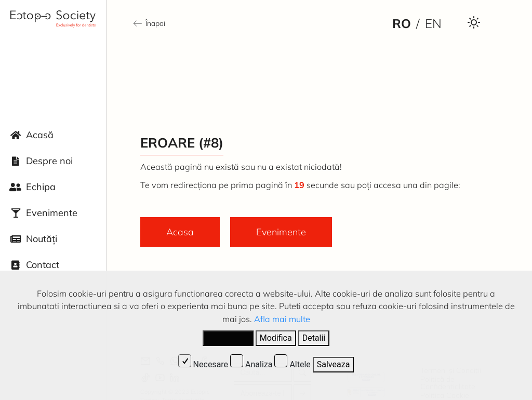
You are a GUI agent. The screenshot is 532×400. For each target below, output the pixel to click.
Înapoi (149, 23)
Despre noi (49, 161)
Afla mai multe (282, 319)
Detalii (314, 338)
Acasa (180, 232)
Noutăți (42, 239)
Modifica (276, 338)
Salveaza (334, 364)
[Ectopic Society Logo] (53, 19)
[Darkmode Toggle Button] (474, 22)
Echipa (41, 187)
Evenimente (52, 213)
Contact (43, 265)
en (433, 23)
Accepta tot (228, 338)
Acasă (40, 135)
